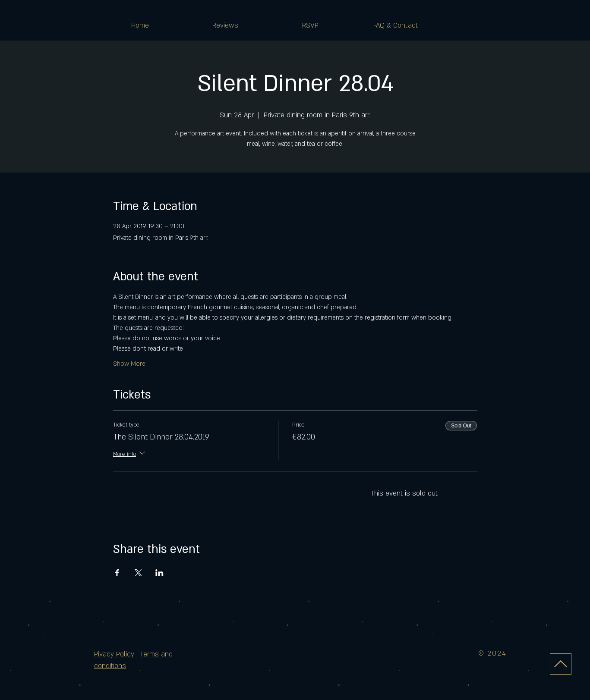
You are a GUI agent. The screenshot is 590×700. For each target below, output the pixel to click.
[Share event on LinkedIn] (159, 573)
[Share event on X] (138, 573)
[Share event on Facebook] (117, 573)
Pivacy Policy (114, 654)
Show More (129, 364)
